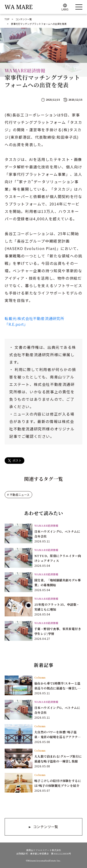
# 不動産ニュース (18, 495)
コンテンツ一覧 (24, 19)
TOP (7, 19)
